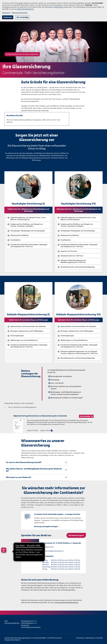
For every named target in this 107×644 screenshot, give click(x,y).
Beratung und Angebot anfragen (46, 526)
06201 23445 (49, 547)
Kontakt (100, 638)
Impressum (6, 13)
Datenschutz (59, 7)
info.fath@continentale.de (54, 551)
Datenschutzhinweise (20, 13)
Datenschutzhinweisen (25, 9)
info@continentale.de (12, 640)
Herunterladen (85, 416)
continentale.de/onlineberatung (66, 602)
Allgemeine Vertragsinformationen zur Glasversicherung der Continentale (40, 416)
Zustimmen (8, 17)
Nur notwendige (23, 17)
